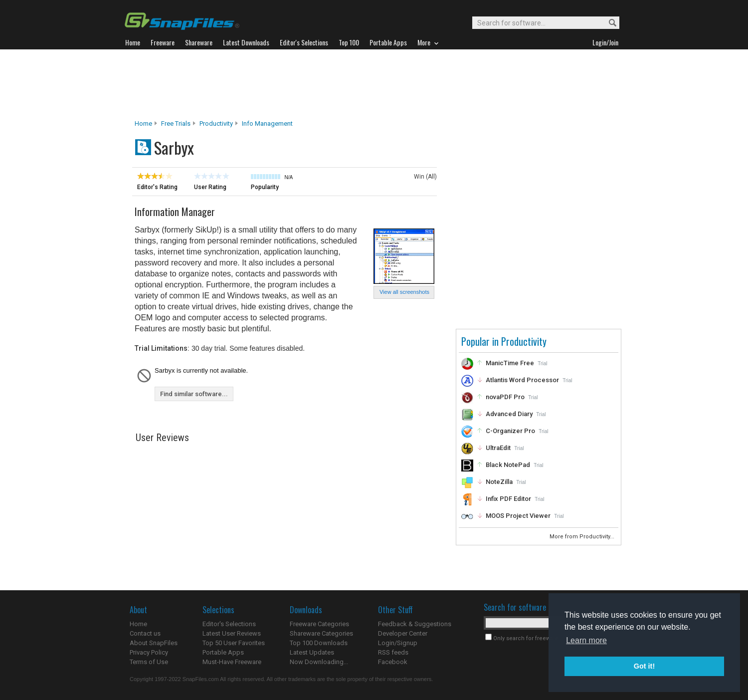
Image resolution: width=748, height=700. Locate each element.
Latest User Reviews (232, 633)
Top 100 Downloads (319, 643)
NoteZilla (499, 482)
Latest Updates (312, 652)
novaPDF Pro (505, 397)
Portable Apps (223, 652)
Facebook (393, 662)
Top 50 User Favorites (234, 643)
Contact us (145, 633)
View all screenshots (404, 292)
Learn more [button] (586, 640)
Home (143, 123)
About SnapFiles (154, 643)
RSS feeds (393, 652)
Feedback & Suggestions (415, 624)
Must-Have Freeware (232, 662)
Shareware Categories (321, 633)
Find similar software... (194, 394)
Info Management (267, 123)
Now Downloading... (319, 662)
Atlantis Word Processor (522, 380)
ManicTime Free (510, 363)
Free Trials (176, 123)
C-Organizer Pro (510, 431)
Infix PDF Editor (508, 499)
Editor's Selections (229, 624)
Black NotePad (508, 465)
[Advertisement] (374, 84)
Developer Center (403, 633)
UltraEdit (498, 448)
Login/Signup (398, 643)
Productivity (216, 123)
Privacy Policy (149, 652)
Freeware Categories (319, 624)
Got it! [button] (644, 666)
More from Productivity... (583, 537)
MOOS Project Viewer (518, 516)
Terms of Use (149, 662)
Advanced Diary (509, 414)
